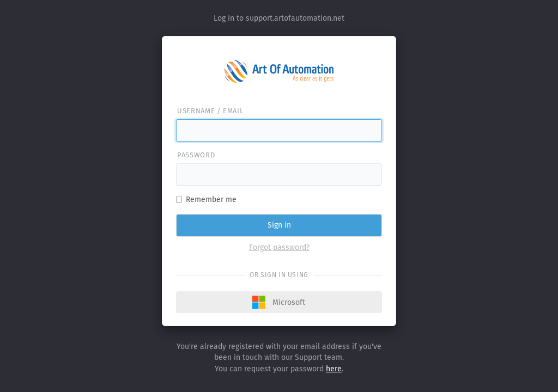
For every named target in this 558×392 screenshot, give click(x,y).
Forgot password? (279, 247)
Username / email (210, 111)
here (334, 369)
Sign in (279, 225)
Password (196, 155)
